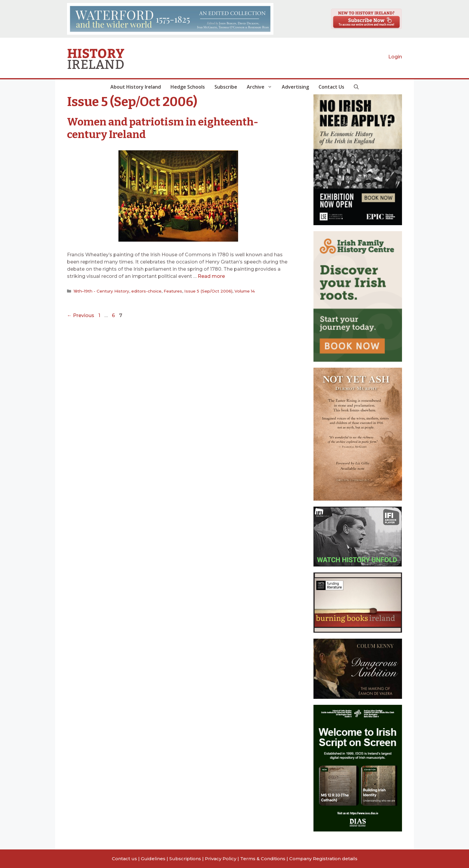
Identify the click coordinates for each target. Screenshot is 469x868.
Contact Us (331, 87)
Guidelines (153, 859)
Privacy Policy (221, 859)
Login (395, 57)
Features (173, 291)
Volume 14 (245, 291)
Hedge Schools (188, 87)
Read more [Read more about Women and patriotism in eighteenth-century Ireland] (211, 276)
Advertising (295, 87)
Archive (262, 87)
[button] (356, 87)
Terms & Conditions (263, 859)
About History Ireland (136, 87)
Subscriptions (185, 859)
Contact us (124, 859)
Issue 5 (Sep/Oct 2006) (208, 291)
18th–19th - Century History (101, 291)
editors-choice (146, 291)
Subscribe (226, 87)
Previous (81, 315)
